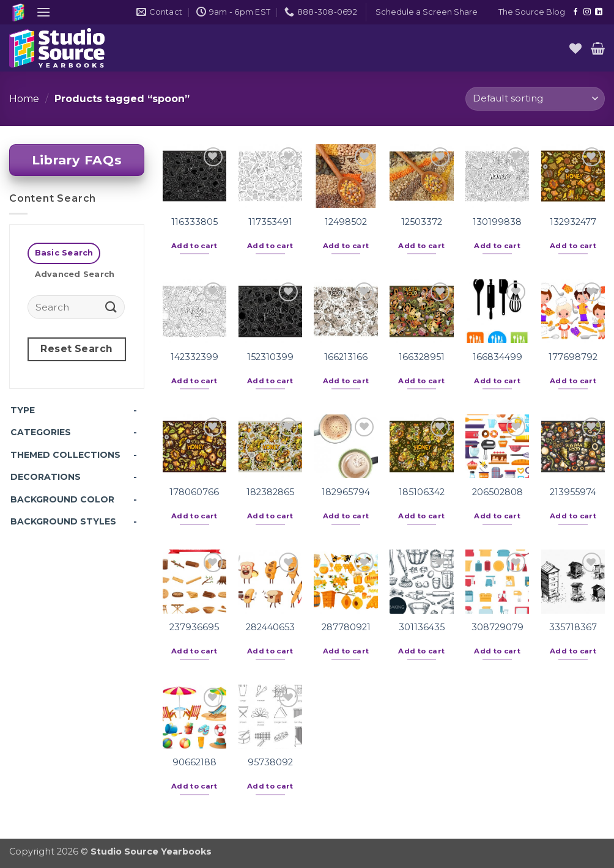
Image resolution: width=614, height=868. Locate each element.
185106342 (422, 492)
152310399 (270, 357)
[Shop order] (535, 99)
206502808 (497, 492)
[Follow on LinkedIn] (599, 12)
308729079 (497, 627)
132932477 (573, 222)
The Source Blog (532, 12)
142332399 (194, 357)
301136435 (422, 627)
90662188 (194, 762)
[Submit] (111, 307)
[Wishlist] (575, 48)
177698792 (573, 357)
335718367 (573, 627)
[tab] (64, 253)
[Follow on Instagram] (587, 12)
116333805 (194, 222)
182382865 (270, 492)
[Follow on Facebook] (575, 12)
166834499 (497, 357)
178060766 (194, 492)
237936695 (194, 627)
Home (24, 99)
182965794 (346, 492)
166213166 (346, 357)
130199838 (497, 222)
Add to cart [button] (194, 246)
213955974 (573, 492)
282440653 (270, 627)
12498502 (346, 222)
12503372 (422, 222)
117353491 (270, 222)
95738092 (270, 762)
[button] (43, 12)
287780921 (346, 627)
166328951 (422, 357)
